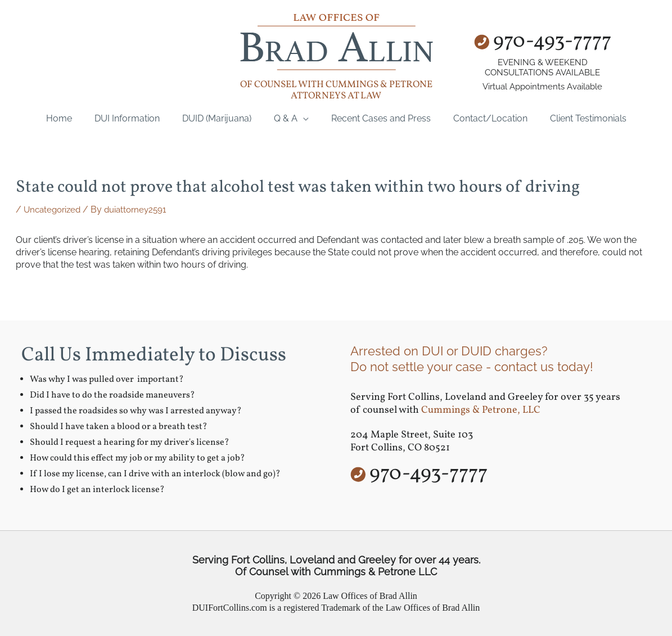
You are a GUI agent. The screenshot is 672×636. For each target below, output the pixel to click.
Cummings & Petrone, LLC (481, 410)
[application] (303, 118)
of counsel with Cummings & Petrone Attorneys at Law (336, 90)
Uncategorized (54, 209)
